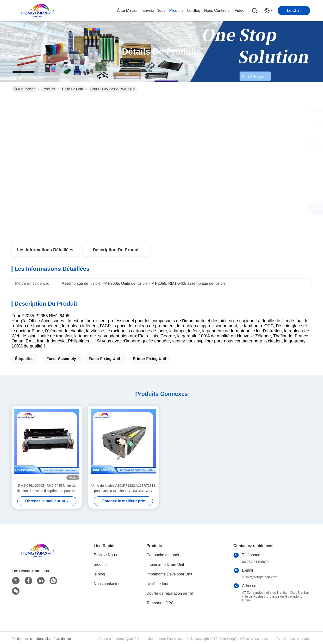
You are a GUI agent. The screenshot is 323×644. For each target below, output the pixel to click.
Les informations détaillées (45, 250)
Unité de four (73, 89)
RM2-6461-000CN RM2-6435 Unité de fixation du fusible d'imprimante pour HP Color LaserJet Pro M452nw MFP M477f (47, 489)
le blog (194, 10)
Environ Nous (105, 555)
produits (176, 10)
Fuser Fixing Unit (104, 359)
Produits (49, 89)
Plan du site (62, 639)
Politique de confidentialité (31, 639)
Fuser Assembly (61, 359)
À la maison (128, 10)
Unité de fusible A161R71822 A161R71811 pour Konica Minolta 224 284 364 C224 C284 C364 (123, 489)
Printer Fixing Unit (150, 359)
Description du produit (116, 250)
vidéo (239, 10)
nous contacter (217, 10)
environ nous (154, 10)
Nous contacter (107, 584)
